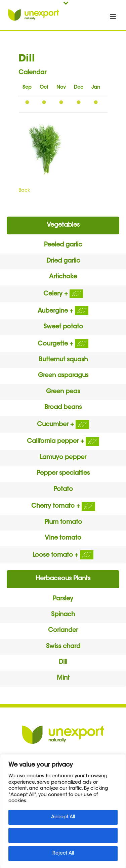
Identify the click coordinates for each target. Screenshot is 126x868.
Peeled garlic (63, 245)
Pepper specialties (63, 473)
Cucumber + (63, 425)
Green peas (63, 392)
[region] (63, 811)
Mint (63, 678)
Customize (63, 835)
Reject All (63, 854)
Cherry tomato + (63, 506)
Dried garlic (63, 261)
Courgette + (63, 344)
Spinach (63, 615)
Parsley (63, 599)
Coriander (63, 631)
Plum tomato (63, 522)
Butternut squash (63, 360)
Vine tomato (63, 538)
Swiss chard (63, 647)
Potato (63, 490)
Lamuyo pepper (63, 458)
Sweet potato (63, 327)
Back (24, 191)
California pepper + (63, 442)
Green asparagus (63, 376)
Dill (63, 663)
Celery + (63, 294)
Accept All (63, 817)
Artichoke (63, 277)
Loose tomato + (63, 555)
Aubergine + (63, 311)
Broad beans (63, 408)
